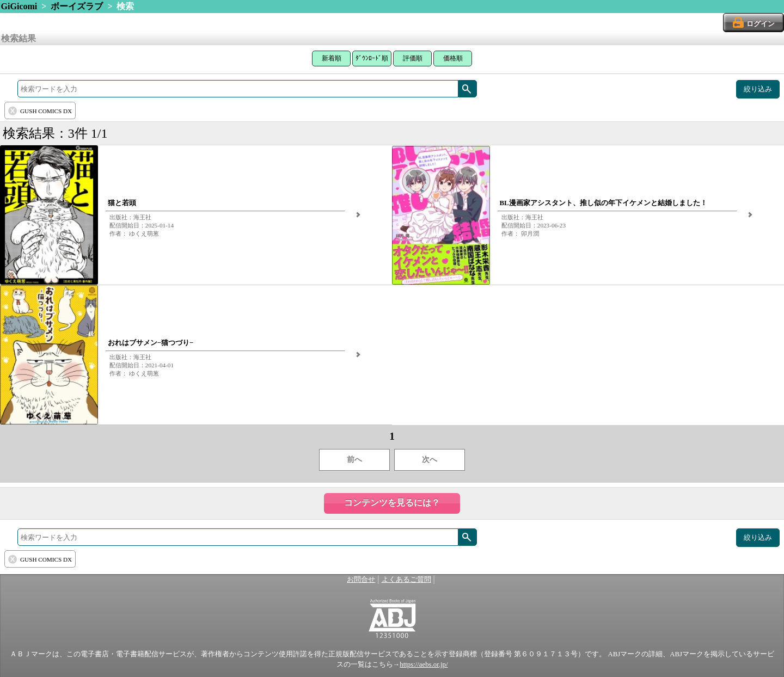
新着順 (332, 58)
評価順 (413, 58)
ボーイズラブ (77, 6)
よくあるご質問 (406, 580)
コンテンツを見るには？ (392, 503)
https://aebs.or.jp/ (424, 664)
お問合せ (361, 580)
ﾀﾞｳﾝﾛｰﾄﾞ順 (372, 58)
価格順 (453, 58)
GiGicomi (19, 6)
